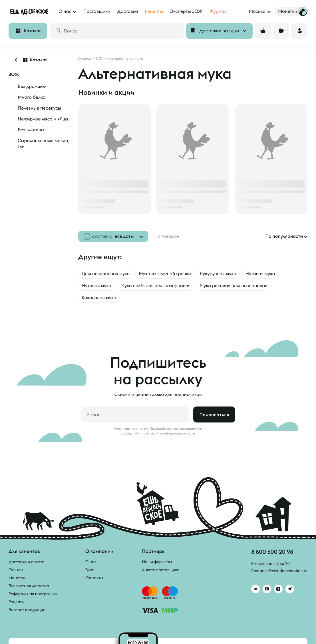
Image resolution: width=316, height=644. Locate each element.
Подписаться (214, 414)
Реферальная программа (33, 594)
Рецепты (17, 602)
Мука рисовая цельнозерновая (233, 286)
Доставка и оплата (27, 562)
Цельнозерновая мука (106, 274)
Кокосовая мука (99, 298)
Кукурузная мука (218, 274)
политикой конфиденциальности (168, 433)
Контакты (94, 578)
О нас (91, 562)
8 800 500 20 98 (272, 552)
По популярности (284, 236)
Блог (90, 570)
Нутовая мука (260, 274)
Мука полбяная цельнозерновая (155, 286)
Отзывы (16, 570)
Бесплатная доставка (29, 586)
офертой (131, 433)
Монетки (17, 578)
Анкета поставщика (161, 570)
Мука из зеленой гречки (165, 274)
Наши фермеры (157, 562)
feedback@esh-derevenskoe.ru (279, 571)
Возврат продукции (27, 610)
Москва (257, 11)
